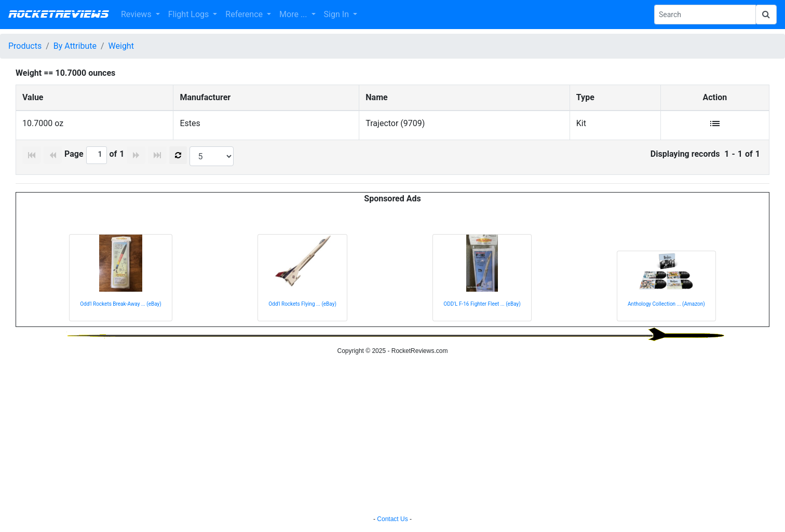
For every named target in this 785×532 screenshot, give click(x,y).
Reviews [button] (137, 14)
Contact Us (392, 519)
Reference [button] (245, 14)
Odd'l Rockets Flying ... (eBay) (302, 304)
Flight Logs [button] (190, 14)
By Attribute (75, 46)
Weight (121, 46)
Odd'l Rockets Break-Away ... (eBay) (121, 304)
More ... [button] (294, 14)
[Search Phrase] (705, 15)
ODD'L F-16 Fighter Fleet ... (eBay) (482, 304)
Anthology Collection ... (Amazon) (666, 304)
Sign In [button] (337, 14)
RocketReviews (58, 15)
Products (25, 46)
